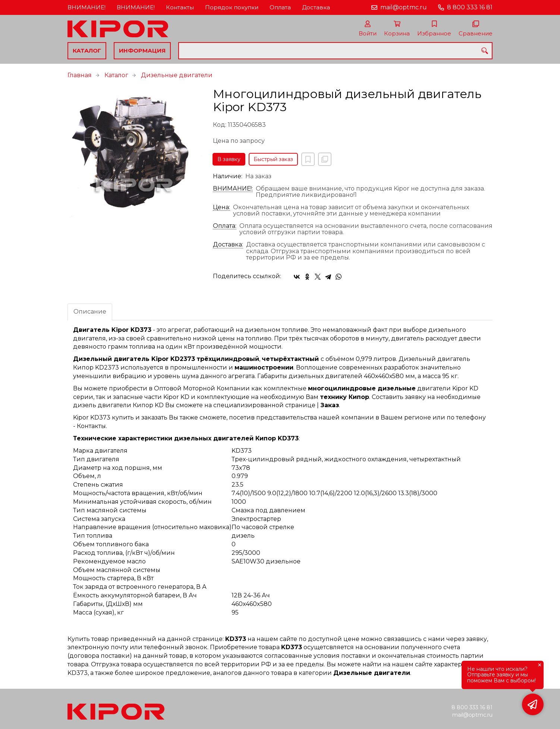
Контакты (180, 7)
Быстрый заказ (273, 159)
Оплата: (225, 226)
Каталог (87, 51)
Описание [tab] (90, 312)
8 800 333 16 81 (470, 7)
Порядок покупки (232, 7)
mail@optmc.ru (404, 7)
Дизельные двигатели (177, 75)
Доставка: (228, 245)
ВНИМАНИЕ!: (233, 189)
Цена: (221, 207)
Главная (80, 75)
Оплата (280, 7)
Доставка (316, 7)
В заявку (229, 159)
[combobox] (335, 51)
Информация (142, 51)
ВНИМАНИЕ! (86, 7)
